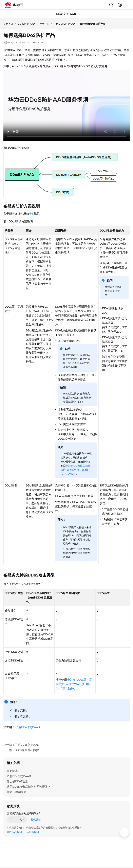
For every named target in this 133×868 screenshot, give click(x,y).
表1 (31, 214)
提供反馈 (36, 820)
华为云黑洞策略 (17, 792)
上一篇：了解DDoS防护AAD (21, 745)
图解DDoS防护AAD (19, 776)
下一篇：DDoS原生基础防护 (21, 750)
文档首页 (8, 24)
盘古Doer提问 (14, 832)
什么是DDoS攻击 (17, 781)
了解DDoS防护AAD (64, 24)
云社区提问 (33, 832)
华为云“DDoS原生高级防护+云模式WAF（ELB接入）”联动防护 (75, 470)
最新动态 (12, 771)
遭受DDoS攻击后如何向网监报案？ (29, 787)
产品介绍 (44, 24)
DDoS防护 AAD (26, 24)
